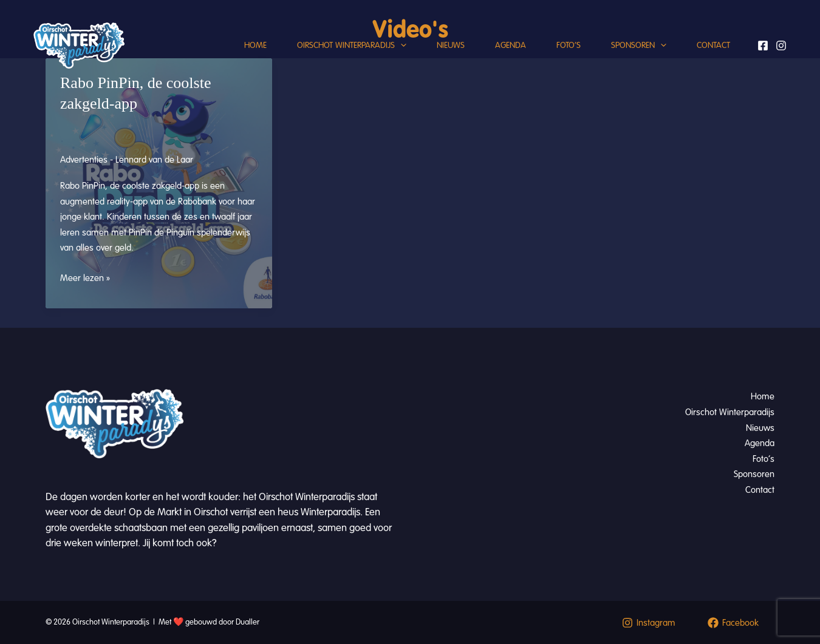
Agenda (511, 45)
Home (255, 45)
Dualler (248, 622)
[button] (401, 46)
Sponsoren (639, 46)
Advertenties (84, 160)
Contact (713, 45)
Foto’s (569, 45)
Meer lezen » (85, 279)
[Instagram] (781, 46)
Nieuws (451, 45)
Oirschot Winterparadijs (352, 46)
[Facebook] (763, 46)
